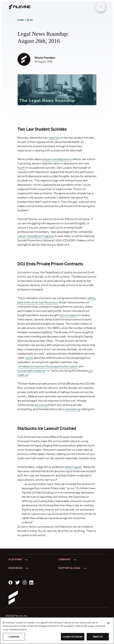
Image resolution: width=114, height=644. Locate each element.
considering (73, 409)
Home (21, 20)
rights (30, 371)
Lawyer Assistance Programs (36, 236)
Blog (30, 20)
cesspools (56, 366)
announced (42, 405)
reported (54, 138)
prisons (32, 366)
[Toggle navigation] (101, 7)
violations (39, 371)
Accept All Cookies (73, 637)
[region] (57, 631)
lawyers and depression (57, 159)
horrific (45, 366)
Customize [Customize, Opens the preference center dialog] (14, 637)
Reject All (98, 637)
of (64, 366)
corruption (72, 366)
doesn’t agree (73, 467)
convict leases (68, 315)
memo (29, 358)
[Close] (108, 623)
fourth (21, 168)
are (39, 366)
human (22, 371)
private (23, 366)
